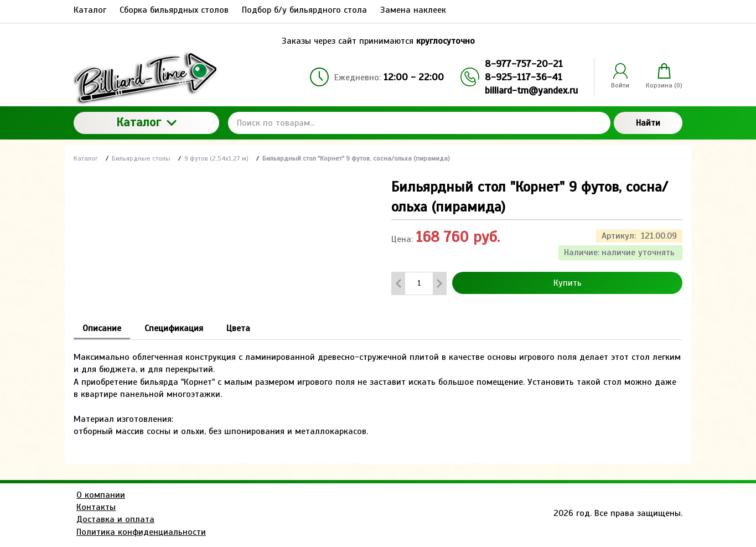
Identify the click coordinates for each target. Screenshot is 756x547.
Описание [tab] (102, 328)
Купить (568, 283)
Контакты (96, 507)
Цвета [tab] (238, 328)
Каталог (146, 122)
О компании (101, 495)
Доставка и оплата (115, 519)
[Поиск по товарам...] (419, 123)
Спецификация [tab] (174, 328)
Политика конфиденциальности (141, 532)
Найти (648, 123)
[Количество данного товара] (419, 283)
